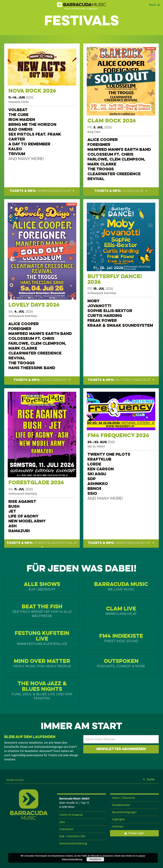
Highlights (118, 819)
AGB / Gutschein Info (72, 836)
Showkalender (121, 805)
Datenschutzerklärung (73, 843)
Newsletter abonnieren (121, 749)
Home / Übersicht (123, 798)
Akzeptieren (95, 859)
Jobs (62, 822)
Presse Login (136, 833)
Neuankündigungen (124, 812)
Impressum (66, 829)
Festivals (118, 827)
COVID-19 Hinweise (71, 815)
